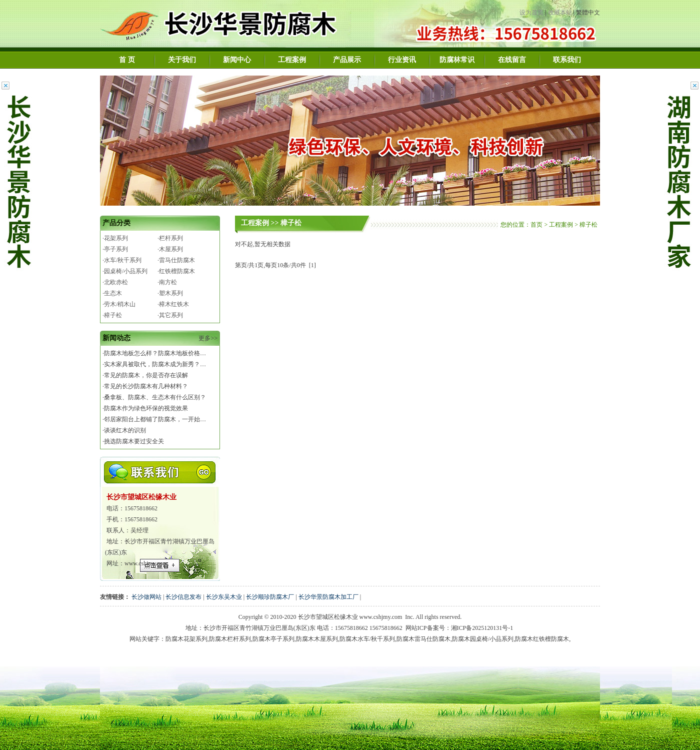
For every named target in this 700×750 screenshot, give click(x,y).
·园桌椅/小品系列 (125, 271)
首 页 (127, 60)
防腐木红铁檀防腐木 (542, 639)
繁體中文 (588, 13)
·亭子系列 (115, 249)
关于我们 (182, 60)
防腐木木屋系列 (317, 639)
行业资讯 (402, 60)
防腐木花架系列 (186, 639)
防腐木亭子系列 (273, 639)
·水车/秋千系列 (122, 260)
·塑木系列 (170, 293)
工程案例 (292, 60)
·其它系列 (170, 315)
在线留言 (512, 60)
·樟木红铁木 (173, 304)
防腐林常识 (457, 60)
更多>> (208, 338)
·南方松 (167, 282)
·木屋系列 (170, 249)
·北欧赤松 (115, 282)
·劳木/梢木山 (119, 304)
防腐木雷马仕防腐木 (423, 639)
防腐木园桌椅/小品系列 (483, 639)
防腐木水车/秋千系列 (367, 639)
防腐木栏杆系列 (230, 639)
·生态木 (112, 293)
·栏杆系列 (170, 238)
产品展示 (347, 60)
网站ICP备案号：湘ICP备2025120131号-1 (459, 628)
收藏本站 (560, 13)
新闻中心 (237, 60)
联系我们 (567, 60)
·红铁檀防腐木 (176, 271)
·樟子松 (112, 315)
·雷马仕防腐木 (176, 260)
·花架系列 (115, 238)
